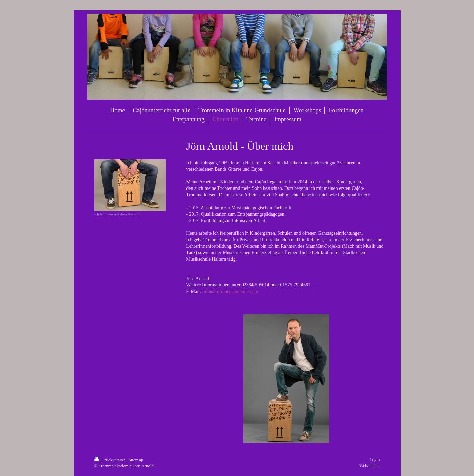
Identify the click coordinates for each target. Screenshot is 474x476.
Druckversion (110, 460)
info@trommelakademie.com (230, 291)
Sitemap (136, 460)
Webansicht (370, 466)
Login (374, 459)
